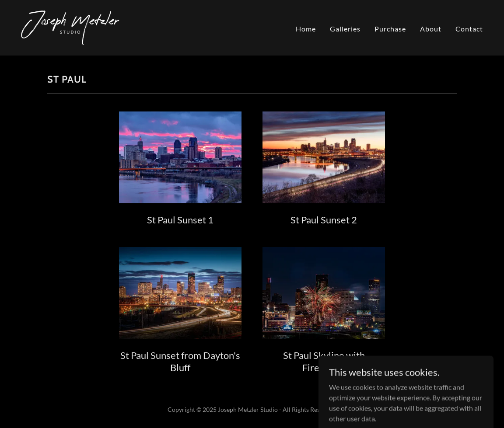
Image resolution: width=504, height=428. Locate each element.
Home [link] (306, 29)
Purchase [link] (390, 29)
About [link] (431, 29)
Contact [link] (469, 29)
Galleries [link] (345, 29)
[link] (70, 27)
